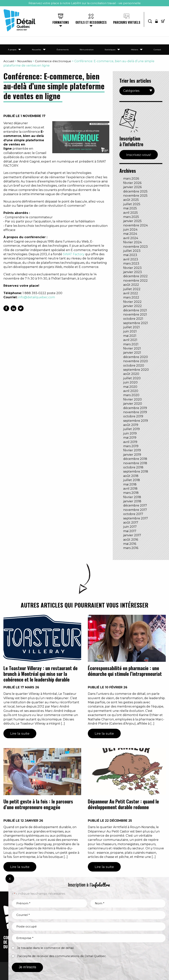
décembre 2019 (135, 408)
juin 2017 (130, 527)
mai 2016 (130, 544)
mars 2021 (131, 344)
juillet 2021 (131, 327)
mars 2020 (131, 395)
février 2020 (133, 399)
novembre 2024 (135, 225)
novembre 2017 (135, 510)
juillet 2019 (131, 429)
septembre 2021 (136, 323)
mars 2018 (131, 493)
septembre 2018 (136, 472)
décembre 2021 (135, 310)
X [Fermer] (10, 879)
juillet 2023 (132, 251)
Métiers (134, 50)
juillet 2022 (132, 289)
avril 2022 (131, 293)
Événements (63, 50)
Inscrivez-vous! (139, 155)
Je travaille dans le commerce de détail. (46, 948)
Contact (157, 50)
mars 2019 (131, 446)
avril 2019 (130, 442)
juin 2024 (130, 230)
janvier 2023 (133, 272)
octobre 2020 (134, 366)
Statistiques (110, 50)
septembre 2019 (136, 421)
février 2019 (132, 450)
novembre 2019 (135, 412)
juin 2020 (130, 382)
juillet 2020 (132, 378)
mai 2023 (130, 255)
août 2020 (131, 374)
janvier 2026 (132, 187)
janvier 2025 (132, 221)
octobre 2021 (133, 319)
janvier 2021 (132, 353)
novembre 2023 (135, 247)
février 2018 (132, 497)
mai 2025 (130, 208)
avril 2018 (130, 489)
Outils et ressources (91, 22)
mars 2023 (131, 263)
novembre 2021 (135, 314)
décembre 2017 (135, 505)
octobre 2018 (133, 467)
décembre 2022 (135, 276)
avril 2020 (131, 391)
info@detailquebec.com (37, 297)
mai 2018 (130, 484)
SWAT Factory (74, 254)
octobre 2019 (133, 416)
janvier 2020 (133, 404)
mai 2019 (130, 438)
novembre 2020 (136, 361)
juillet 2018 (132, 480)
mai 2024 (130, 234)
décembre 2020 (136, 357)
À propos (12, 50)
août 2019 (131, 425)
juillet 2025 (132, 204)
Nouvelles (36, 50)
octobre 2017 (133, 514)
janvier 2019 (132, 455)
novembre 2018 (135, 463)
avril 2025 (131, 213)
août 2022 (131, 285)
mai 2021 (130, 336)
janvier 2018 (132, 501)
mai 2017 (130, 531)
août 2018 (131, 476)
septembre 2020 (136, 370)
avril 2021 (130, 340)
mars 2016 (131, 548)
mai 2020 (130, 387)
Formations (61, 22)
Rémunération (87, 50)
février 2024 (132, 242)
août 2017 (131, 523)
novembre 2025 (135, 196)
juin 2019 (130, 433)
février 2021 (132, 348)
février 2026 (132, 183)
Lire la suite (20, 733)
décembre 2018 (135, 459)
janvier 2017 (132, 535)
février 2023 (132, 268)
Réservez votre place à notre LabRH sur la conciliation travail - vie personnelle (85, 3)
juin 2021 (130, 331)
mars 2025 (131, 217)
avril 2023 (131, 259)
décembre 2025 (135, 191)
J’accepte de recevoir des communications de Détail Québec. (62, 956)
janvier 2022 (133, 306)
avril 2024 (131, 238)
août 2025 (131, 200)
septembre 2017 (136, 518)
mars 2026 (131, 179)
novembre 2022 (135, 281)
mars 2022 (131, 297)
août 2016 (131, 540)
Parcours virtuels (127, 22)
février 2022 (132, 302)
